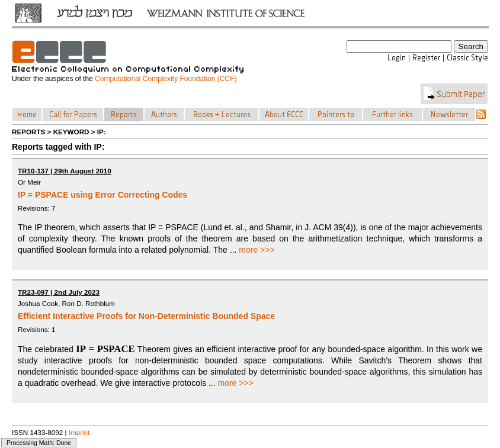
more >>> (257, 250)
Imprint (79, 432)
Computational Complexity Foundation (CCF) (166, 79)
